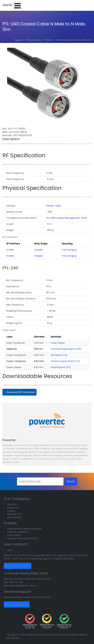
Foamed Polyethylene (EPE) (66, 349)
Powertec (9, 440)
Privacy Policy (14, 535)
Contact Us (13, 508)
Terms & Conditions (18, 532)
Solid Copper (58, 343)
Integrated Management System (24, 529)
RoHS (84, 218)
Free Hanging (69, 250)
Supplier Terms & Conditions (23, 538)
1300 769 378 (16, 582)
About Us (12, 504)
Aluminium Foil (59, 355)
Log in (10, 550)
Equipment (19, 40)
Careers (11, 511)
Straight (39, 250)
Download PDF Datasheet (21, 392)
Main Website (14, 517)
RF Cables (49, 40)
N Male (10, 250)
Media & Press (15, 514)
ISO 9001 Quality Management (63, 218)
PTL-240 (10, 268)
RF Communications (34, 40)
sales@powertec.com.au (23, 586)
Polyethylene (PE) (61, 367)
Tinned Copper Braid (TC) (65, 361)
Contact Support (17, 604)
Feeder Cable (54, 206)
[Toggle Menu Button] (17, 6)
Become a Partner (18, 566)
